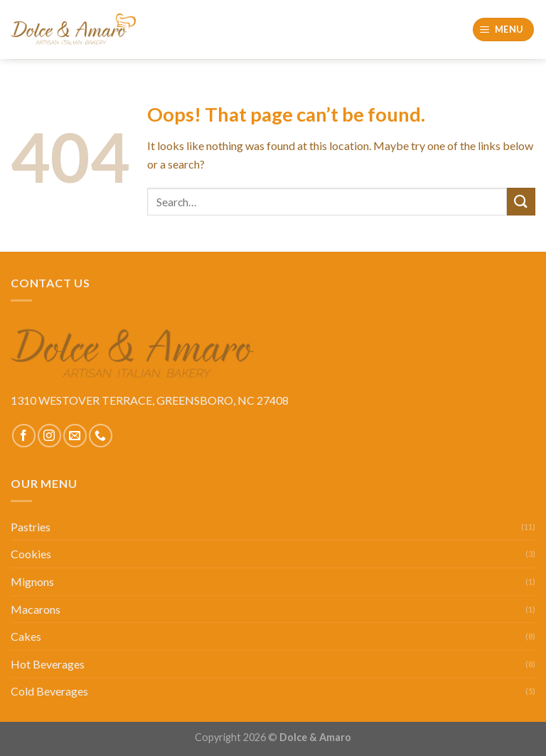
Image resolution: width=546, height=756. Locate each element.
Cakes (26, 636)
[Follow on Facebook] (24, 436)
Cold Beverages (49, 691)
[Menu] (504, 30)
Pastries (31, 527)
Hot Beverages (48, 664)
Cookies (31, 554)
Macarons (36, 609)
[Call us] (101, 436)
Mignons (32, 581)
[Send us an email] (75, 436)
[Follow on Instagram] (49, 436)
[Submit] (521, 202)
